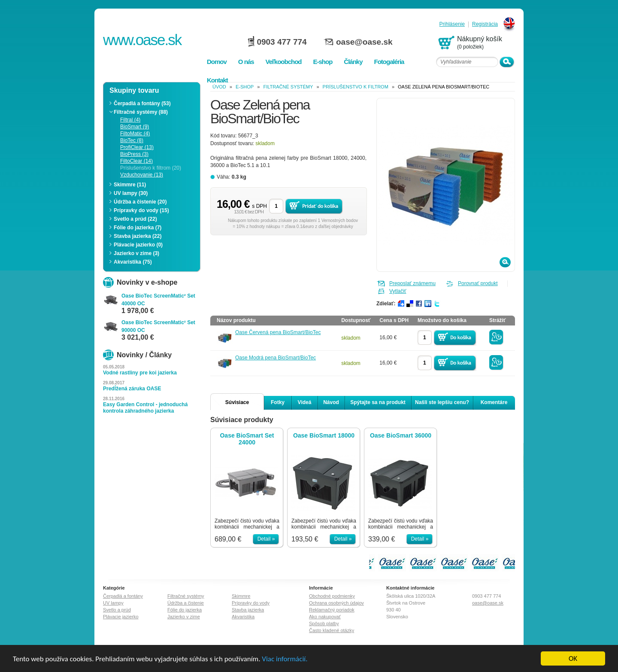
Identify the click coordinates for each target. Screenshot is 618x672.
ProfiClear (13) (137, 147)
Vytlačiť (398, 291)
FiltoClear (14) (136, 161)
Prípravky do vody (251, 603)
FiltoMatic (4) (135, 134)
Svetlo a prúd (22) (135, 219)
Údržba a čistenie (186, 603)
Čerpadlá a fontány (123, 596)
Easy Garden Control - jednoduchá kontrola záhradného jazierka (145, 408)
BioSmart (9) (135, 127)
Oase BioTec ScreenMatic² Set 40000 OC (158, 300)
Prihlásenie (452, 24)
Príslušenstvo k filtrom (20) (151, 168)
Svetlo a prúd (117, 610)
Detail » (266, 539)
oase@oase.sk (364, 42)
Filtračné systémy (288, 87)
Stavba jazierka (248, 610)
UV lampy (113, 603)
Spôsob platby (324, 623)
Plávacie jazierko (121, 617)
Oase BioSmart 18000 (324, 435)
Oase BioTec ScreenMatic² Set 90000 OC (158, 326)
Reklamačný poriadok (332, 610)
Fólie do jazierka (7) (138, 228)
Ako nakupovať (325, 617)
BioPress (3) (134, 154)
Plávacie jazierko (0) (138, 245)
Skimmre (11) (130, 185)
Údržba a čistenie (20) (140, 202)
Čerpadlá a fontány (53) (142, 103)
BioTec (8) (132, 140)
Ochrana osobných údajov (336, 603)
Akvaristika (243, 617)
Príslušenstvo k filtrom (356, 87)
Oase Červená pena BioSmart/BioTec (278, 332)
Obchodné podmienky (332, 596)
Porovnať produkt (478, 283)
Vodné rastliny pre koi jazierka (140, 373)
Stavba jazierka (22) (138, 236)
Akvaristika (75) (133, 262)
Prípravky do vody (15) (141, 210)
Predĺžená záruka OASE (132, 389)
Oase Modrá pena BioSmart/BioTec (276, 358)
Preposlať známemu (412, 283)
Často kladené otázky (332, 630)
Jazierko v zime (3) (136, 253)
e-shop (245, 87)
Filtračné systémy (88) (141, 112)
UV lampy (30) (131, 193)
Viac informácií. (285, 659)
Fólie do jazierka (185, 610)
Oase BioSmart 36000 (401, 435)
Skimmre (241, 596)
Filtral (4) (130, 120)
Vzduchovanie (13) (142, 175)
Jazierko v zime (184, 617)
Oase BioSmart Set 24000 (247, 439)
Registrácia (485, 24)
